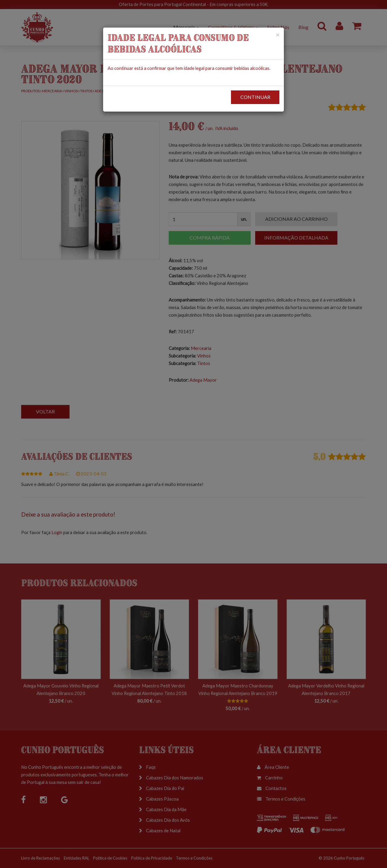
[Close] (278, 35)
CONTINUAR (255, 97)
